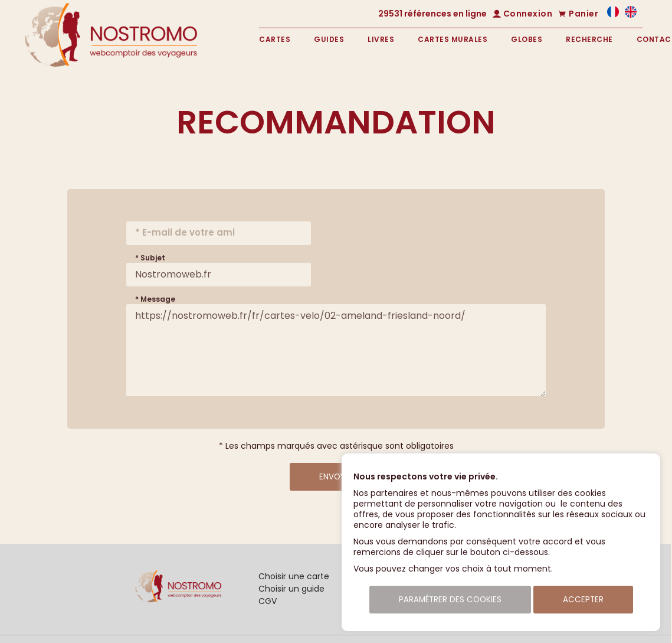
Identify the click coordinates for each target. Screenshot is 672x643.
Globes (527, 39)
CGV (268, 601)
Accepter (583, 600)
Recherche (589, 39)
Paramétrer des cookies (450, 600)
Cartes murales (453, 39)
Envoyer (336, 477)
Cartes (275, 39)
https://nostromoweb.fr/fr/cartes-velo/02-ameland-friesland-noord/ (336, 350)
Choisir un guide (291, 589)
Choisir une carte (294, 576)
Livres (381, 39)
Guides (329, 39)
